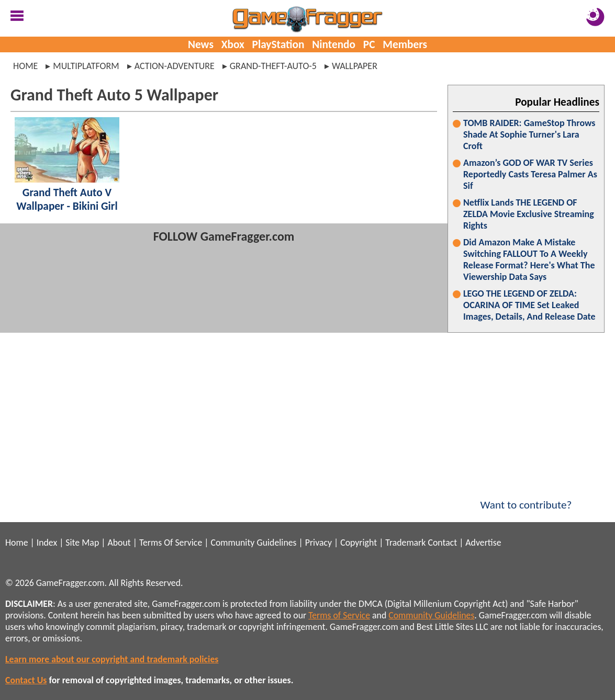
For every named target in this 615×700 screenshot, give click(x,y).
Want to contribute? (526, 498)
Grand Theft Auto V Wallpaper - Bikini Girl (67, 199)
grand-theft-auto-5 (273, 66)
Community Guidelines (253, 543)
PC (369, 44)
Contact (442, 543)
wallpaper (355, 66)
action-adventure (175, 66)
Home (25, 66)
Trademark (405, 543)
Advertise (483, 543)
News (201, 44)
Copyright (359, 543)
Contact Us (26, 680)
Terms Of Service (171, 543)
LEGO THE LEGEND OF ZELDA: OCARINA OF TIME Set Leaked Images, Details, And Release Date (529, 305)
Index (47, 543)
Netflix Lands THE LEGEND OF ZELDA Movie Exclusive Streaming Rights (529, 214)
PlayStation (278, 44)
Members (405, 44)
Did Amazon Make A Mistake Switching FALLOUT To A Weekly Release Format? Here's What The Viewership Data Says (529, 259)
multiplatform (86, 66)
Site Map (82, 543)
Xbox (233, 44)
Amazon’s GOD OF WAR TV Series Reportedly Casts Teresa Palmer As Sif (530, 174)
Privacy (318, 543)
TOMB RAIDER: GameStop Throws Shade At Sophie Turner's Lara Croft (529, 134)
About (119, 543)
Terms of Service (339, 615)
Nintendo (334, 44)
